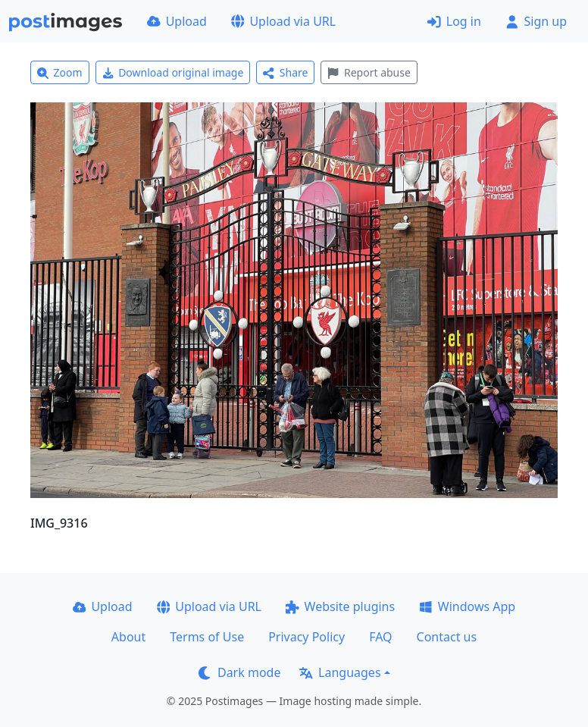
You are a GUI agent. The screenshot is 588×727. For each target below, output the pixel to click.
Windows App (467, 606)
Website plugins (340, 606)
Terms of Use (207, 637)
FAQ (380, 637)
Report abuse (369, 72)
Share (285, 72)
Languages (340, 672)
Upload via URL (283, 21)
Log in (454, 21)
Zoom (60, 72)
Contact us (447, 637)
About (128, 637)
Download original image (173, 72)
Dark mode (239, 672)
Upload (177, 21)
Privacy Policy (307, 637)
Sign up (536, 21)
